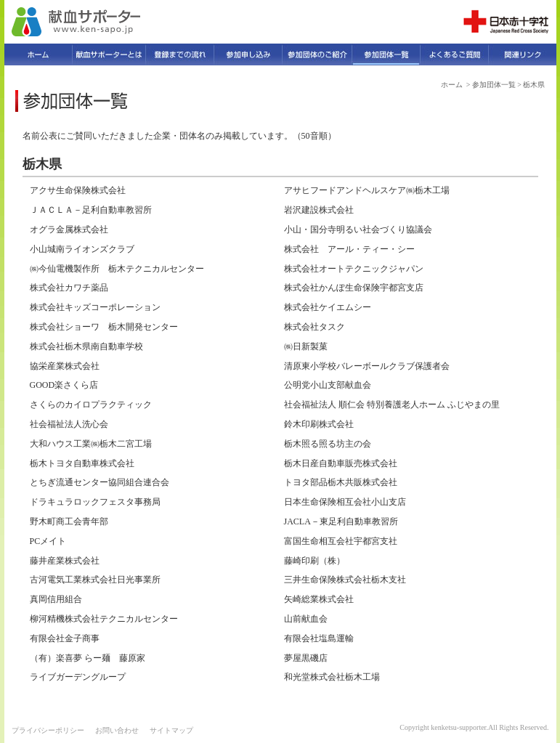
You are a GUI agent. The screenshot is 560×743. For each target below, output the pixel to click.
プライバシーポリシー (48, 730)
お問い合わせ (117, 730)
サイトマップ (171, 730)
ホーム (452, 85)
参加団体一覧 (494, 85)
